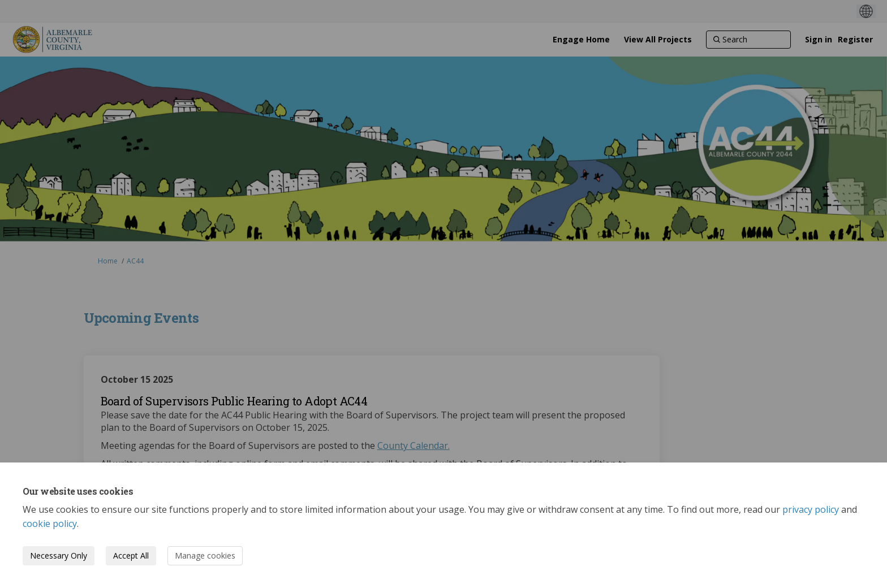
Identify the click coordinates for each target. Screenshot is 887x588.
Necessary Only (59, 555)
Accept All (131, 555)
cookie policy (50, 524)
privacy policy (811, 509)
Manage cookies (205, 555)
